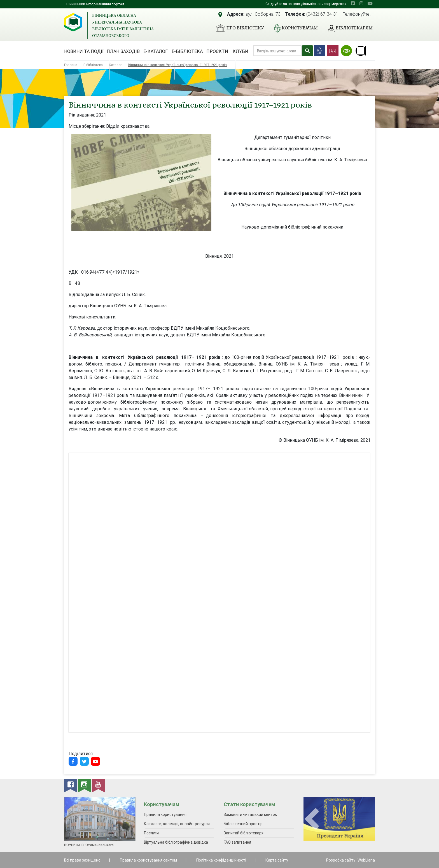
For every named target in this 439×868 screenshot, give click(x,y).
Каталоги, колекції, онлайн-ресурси (177, 824)
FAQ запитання (237, 842)
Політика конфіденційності (221, 860)
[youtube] (370, 3)
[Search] (277, 51)
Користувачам (294, 28)
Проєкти (217, 51)
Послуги (151, 833)
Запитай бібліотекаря (244, 833)
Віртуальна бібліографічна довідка (176, 842)
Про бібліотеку (238, 28)
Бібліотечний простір (243, 824)
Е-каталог (156, 51)
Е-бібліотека (187, 51)
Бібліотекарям (348, 28)
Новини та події (84, 51)
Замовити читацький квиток (250, 815)
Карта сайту (277, 860)
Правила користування (165, 815)
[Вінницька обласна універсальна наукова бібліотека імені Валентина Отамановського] (73, 22)
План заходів (123, 51)
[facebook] (353, 3)
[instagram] (361, 3)
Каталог (115, 65)
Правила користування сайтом (148, 860)
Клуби (240, 51)
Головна (71, 65)
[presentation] (312, 819)
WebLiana (366, 860)
